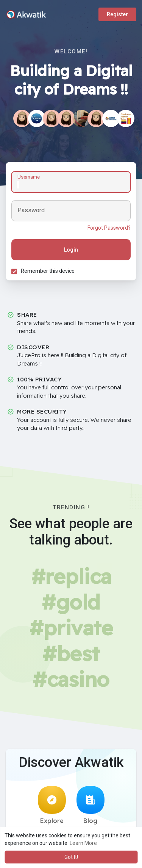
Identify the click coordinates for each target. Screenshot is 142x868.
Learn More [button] (83, 843)
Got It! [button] (71, 857)
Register (117, 14)
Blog (91, 805)
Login (71, 250)
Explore (52, 805)
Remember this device (48, 271)
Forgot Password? (109, 228)
